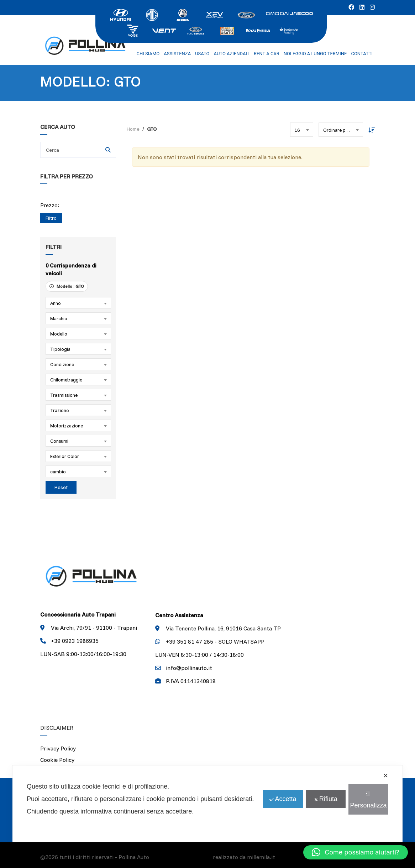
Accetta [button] (283, 799)
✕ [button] (386, 776)
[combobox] (78, 303)
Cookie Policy (57, 760)
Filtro (51, 218)
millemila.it (261, 857)
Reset (61, 487)
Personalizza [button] (368, 800)
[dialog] (207, 804)
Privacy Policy (58, 748)
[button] (356, 852)
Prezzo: (50, 205)
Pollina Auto (134, 857)
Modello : (67, 286)
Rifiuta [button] (326, 799)
